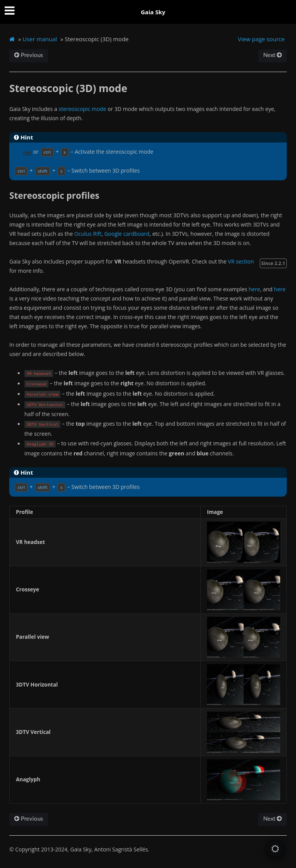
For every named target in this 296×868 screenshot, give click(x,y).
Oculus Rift (88, 234)
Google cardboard (127, 234)
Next (272, 55)
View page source (261, 39)
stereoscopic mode (82, 109)
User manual (40, 39)
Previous (29, 55)
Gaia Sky (153, 12)
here (254, 289)
